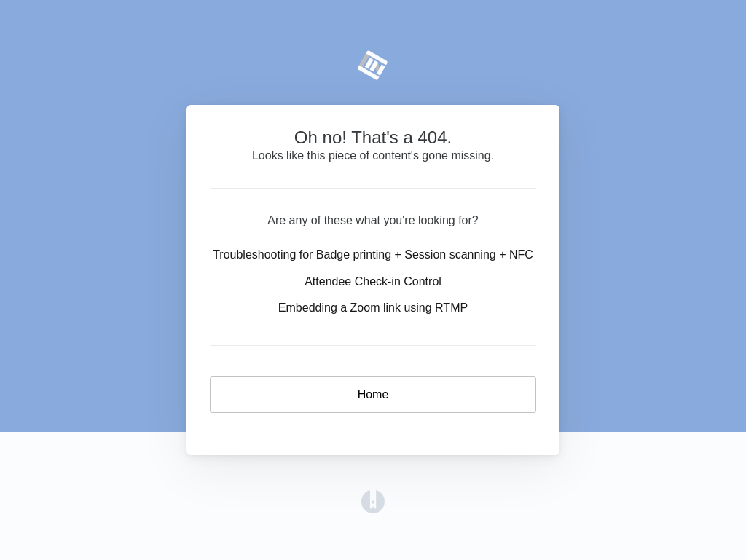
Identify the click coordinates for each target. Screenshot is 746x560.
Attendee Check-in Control (373, 281)
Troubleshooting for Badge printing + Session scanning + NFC (373, 255)
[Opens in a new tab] (373, 501)
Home (373, 394)
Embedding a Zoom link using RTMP (373, 308)
